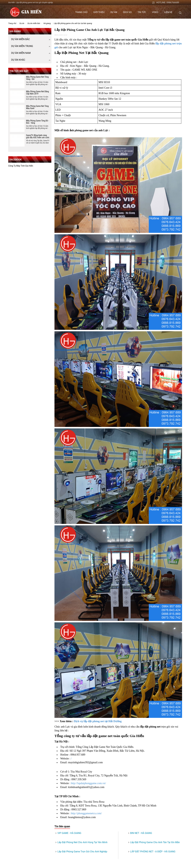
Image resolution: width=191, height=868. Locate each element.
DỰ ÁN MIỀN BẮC (34, 23)
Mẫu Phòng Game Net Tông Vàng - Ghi (37, 78)
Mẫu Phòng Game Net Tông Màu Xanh (37, 107)
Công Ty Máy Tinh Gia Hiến (21, 166)
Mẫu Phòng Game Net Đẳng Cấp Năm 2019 (37, 93)
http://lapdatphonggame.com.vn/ (88, 783)
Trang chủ (81, 12)
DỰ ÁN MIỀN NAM (21, 53)
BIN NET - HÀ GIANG (141, 833)
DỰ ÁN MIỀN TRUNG (22, 46)
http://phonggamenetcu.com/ (86, 813)
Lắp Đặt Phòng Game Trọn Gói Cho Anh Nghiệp (82, 852)
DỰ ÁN (22, 23)
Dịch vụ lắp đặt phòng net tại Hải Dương (98, 721)
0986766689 (173, 3)
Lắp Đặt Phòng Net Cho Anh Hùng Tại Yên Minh (82, 842)
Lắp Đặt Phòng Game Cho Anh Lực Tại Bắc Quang (73, 23)
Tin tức (142, 12)
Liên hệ (168, 12)
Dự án (114, 12)
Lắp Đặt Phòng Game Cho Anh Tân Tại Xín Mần (155, 842)
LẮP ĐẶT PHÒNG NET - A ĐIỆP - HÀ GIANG (153, 852)
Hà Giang (47, 23)
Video (155, 12)
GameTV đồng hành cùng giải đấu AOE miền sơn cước (38, 136)
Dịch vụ (127, 12)
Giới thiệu (99, 12)
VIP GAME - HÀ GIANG (69, 833)
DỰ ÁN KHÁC (18, 60)
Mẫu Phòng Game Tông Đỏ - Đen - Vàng (38, 122)
